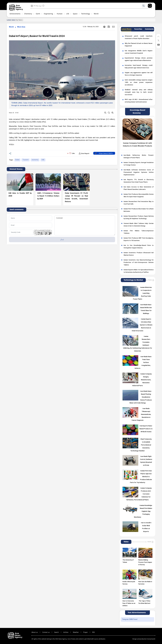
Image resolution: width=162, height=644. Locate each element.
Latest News (126, 29)
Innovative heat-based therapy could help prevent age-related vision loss (139, 67)
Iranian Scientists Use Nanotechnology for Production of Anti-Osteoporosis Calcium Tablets (139, 263)
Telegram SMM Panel (130, 619)
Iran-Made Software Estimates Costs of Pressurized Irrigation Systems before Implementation (139, 172)
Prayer (85, 632)
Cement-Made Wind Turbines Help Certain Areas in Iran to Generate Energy (139, 225)
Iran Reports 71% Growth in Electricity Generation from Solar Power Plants (139, 181)
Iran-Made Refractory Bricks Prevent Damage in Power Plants (139, 157)
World (11, 27)
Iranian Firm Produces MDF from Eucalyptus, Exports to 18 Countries (139, 239)
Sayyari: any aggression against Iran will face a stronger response (139, 74)
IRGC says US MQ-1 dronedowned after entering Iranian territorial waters (139, 101)
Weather (76, 632)
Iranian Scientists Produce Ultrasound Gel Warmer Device (139, 254)
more (150, 280)
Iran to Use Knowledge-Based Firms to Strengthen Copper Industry (139, 247)
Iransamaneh (151, 639)
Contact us (46, 632)
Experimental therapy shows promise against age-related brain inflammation (139, 59)
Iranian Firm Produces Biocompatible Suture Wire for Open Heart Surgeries (139, 196)
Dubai (17, 160)
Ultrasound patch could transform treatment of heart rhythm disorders (139, 37)
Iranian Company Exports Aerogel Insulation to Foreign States (139, 164)
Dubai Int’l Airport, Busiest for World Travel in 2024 (37, 36)
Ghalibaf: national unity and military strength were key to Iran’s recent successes (139, 92)
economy (35, 160)
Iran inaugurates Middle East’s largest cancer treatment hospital (139, 52)
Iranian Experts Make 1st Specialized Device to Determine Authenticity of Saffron (139, 271)
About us (35, 632)
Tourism (26, 160)
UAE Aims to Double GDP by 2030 (20, 195)
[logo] (19, 8)
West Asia (21, 27)
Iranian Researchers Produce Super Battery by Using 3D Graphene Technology (139, 217)
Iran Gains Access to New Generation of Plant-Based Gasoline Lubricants (139, 188)
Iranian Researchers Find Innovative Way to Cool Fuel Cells (139, 203)
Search (56, 632)
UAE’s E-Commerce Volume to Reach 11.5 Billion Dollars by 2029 (48, 196)
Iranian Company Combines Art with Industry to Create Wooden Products (137, 145)
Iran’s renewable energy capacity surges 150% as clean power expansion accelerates (139, 82)
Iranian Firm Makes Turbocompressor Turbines (139, 232)
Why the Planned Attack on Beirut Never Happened (139, 45)
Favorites (138, 29)
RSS (93, 632)
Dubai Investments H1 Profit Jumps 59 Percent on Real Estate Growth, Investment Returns (76, 197)
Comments (149, 29)
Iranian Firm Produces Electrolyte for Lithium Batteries (139, 210)
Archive (66, 632)
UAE (43, 160)
